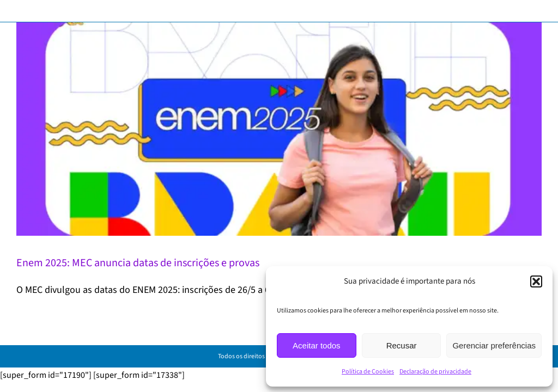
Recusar (402, 345)
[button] (536, 281)
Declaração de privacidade (435, 372)
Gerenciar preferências (494, 345)
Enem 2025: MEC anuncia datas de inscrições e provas (138, 263)
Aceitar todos (317, 345)
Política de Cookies (368, 372)
